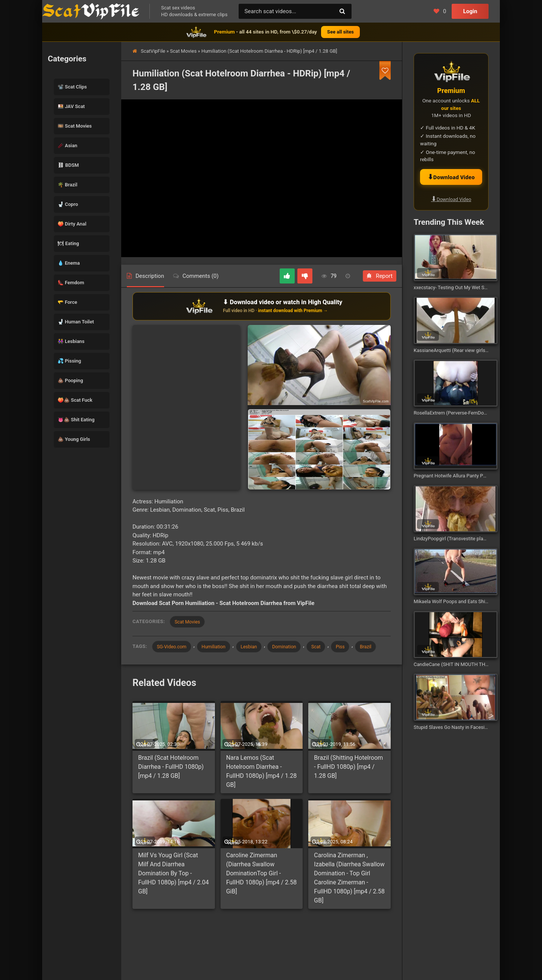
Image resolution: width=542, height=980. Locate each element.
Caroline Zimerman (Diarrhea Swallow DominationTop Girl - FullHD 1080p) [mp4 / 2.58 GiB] (262, 889)
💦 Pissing (69, 361)
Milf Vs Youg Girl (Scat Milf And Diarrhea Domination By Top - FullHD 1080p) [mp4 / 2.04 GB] (174, 889)
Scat (329, 647)
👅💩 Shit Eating (76, 420)
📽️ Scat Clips (72, 87)
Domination (294, 647)
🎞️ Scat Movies (75, 126)
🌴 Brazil (67, 185)
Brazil (164, 662)
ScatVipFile (153, 51)
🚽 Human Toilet (76, 322)
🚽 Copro (68, 204)
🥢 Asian (67, 146)
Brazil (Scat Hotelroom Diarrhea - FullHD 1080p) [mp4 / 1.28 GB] (171, 783)
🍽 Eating (68, 243)
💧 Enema (69, 263)
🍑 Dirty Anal (72, 224)
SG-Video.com (173, 647)
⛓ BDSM (68, 165)
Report (380, 276)
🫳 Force (67, 302)
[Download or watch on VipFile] (262, 306)
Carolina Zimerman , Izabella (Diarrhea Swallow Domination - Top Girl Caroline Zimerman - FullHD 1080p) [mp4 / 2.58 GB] (349, 894)
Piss (355, 647)
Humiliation (218, 647)
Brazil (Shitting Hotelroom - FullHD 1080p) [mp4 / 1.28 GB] (348, 783)
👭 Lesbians (71, 341)
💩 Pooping (70, 380)
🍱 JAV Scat (71, 106)
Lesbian (256, 647)
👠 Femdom (71, 283)
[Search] (342, 11)
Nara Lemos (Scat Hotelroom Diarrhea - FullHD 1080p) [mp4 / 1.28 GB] (262, 787)
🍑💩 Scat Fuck (75, 400)
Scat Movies (183, 51)
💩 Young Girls (74, 439)
